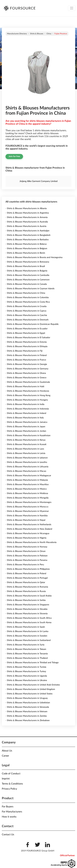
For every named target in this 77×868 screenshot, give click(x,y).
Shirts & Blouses (37, 34)
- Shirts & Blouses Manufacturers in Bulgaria (26, 271)
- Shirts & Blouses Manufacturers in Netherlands (28, 525)
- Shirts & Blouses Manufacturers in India (25, 404)
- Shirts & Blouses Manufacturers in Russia (26, 591)
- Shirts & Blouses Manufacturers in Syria (25, 645)
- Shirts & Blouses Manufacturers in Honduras (27, 391)
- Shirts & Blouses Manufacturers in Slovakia (26, 609)
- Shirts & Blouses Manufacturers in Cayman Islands (30, 289)
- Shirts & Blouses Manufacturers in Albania (26, 208)
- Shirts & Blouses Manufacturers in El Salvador (28, 338)
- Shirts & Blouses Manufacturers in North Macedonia (31, 542)
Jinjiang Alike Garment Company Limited (38, 181)
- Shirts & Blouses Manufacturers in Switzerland (28, 640)
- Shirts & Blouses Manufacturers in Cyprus (26, 311)
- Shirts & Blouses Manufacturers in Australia (27, 222)
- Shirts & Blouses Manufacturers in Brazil (25, 266)
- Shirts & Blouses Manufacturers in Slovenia (27, 614)
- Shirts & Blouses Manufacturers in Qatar (25, 582)
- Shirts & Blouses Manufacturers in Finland (26, 355)
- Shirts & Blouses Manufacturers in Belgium (26, 249)
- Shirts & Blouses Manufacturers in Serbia (26, 600)
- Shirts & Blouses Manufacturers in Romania (27, 587)
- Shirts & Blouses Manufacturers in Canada (26, 284)
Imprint (6, 779)
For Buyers (8, 807)
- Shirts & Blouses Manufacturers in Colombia (27, 298)
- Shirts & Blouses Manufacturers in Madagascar (28, 476)
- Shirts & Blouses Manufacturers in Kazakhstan (28, 436)
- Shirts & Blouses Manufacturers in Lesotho (26, 462)
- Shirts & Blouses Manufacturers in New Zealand (29, 529)
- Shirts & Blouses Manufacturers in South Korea (28, 623)
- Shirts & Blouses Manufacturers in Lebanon (27, 458)
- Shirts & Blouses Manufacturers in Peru (25, 565)
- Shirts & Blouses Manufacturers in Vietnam (26, 712)
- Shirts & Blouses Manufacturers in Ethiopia (26, 346)
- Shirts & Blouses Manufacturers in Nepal (25, 520)
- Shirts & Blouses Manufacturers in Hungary (27, 400)
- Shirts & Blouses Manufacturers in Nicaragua (27, 533)
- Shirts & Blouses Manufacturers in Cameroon (28, 280)
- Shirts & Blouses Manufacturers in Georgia (26, 364)
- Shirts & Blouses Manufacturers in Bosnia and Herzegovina (34, 257)
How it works (9, 817)
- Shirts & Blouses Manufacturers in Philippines (28, 569)
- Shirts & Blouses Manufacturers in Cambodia (27, 275)
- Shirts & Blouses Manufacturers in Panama (26, 560)
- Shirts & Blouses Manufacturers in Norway (26, 547)
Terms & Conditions (12, 784)
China (49, 34)
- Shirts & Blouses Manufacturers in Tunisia (26, 667)
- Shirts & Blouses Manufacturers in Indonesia (27, 409)
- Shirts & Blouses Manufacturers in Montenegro (28, 502)
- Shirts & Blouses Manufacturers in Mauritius (27, 485)
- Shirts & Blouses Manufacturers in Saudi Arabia (29, 596)
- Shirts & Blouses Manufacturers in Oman (26, 551)
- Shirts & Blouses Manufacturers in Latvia (25, 453)
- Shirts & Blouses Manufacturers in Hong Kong (28, 395)
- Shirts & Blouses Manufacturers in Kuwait (26, 444)
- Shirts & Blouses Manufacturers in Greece (26, 378)
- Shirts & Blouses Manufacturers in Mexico (26, 489)
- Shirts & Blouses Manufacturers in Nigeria (26, 538)
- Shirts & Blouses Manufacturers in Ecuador (27, 329)
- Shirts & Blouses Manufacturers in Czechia (26, 315)
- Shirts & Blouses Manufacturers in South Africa (29, 618)
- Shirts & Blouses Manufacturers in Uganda (26, 676)
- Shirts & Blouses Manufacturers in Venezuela (27, 707)
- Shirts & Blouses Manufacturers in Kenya (25, 440)
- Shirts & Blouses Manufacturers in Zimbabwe (28, 720)
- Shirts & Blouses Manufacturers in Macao (26, 471)
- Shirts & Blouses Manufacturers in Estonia (26, 342)
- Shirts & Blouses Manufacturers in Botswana (27, 262)
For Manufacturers (12, 812)
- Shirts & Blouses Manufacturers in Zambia (26, 716)
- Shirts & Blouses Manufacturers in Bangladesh (28, 235)
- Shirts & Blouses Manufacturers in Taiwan (26, 649)
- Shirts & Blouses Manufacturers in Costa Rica (28, 302)
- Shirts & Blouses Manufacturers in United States (29, 694)
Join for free (14, 156)
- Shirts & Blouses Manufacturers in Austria (26, 226)
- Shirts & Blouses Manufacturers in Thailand (27, 658)
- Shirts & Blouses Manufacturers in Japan (25, 427)
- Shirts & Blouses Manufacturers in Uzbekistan (28, 703)
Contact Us (8, 835)
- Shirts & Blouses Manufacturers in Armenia (27, 217)
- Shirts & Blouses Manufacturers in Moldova (27, 493)
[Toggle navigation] (72, 8)
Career (5, 756)
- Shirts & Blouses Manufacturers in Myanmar (27, 511)
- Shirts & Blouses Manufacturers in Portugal (27, 578)
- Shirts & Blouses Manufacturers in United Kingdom (30, 689)
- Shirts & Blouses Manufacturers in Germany (27, 369)
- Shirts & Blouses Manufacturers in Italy (25, 418)
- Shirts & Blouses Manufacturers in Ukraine (26, 680)
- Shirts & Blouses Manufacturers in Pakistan (27, 556)
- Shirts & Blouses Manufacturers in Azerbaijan (27, 231)
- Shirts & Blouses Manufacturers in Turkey (26, 671)
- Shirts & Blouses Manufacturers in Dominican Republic (32, 324)
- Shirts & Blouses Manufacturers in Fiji (24, 351)
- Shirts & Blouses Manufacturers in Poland (26, 574)
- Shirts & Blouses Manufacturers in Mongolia (27, 498)
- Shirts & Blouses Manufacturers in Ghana (26, 373)
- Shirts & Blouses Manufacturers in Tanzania (27, 654)
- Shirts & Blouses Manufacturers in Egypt (25, 333)
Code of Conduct (11, 774)
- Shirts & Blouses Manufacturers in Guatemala (28, 382)
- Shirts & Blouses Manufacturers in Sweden (26, 636)
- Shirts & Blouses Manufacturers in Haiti (25, 387)
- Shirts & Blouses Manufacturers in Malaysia (27, 480)
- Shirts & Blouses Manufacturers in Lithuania (27, 467)
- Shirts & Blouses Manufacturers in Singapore (27, 605)
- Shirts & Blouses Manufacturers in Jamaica (26, 422)
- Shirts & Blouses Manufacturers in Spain (25, 627)
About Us (7, 751)
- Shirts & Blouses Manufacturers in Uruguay (27, 698)
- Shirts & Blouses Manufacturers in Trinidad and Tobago (32, 663)
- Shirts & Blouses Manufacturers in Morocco (27, 507)
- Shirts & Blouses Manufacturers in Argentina (27, 213)
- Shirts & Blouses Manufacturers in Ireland (26, 413)
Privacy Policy (9, 789)
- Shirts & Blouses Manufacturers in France (26, 360)
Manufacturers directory (17, 34)
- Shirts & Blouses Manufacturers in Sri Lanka (27, 631)
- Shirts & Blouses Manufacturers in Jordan (26, 431)
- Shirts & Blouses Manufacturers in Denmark (27, 320)
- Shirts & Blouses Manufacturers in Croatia (26, 306)
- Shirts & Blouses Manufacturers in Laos (25, 449)
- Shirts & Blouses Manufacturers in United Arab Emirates (33, 685)
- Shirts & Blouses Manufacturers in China (25, 293)
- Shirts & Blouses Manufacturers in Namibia (27, 516)
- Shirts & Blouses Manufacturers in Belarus (26, 244)
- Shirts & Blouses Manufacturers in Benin (25, 253)
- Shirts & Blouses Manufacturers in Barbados (27, 240)
